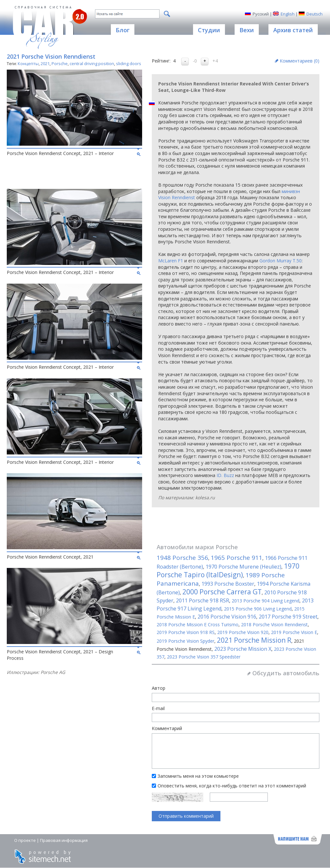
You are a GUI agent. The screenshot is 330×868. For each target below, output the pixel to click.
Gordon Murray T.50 (281, 261)
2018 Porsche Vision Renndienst (274, 624)
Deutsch (315, 14)
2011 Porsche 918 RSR (203, 600)
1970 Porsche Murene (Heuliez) (243, 567)
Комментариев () (300, 61)
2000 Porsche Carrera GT (222, 592)
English (288, 14)
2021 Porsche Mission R (254, 640)
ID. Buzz (225, 475)
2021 (45, 63)
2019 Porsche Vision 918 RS (186, 632)
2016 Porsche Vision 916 (227, 617)
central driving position (92, 63)
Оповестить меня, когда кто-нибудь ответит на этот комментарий (232, 786)
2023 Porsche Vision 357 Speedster (204, 657)
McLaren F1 (171, 261)
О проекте (25, 840)
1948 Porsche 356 (182, 558)
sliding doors (129, 63)
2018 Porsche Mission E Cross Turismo (198, 624)
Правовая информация (64, 840)
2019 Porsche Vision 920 (243, 632)
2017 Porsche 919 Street (288, 617)
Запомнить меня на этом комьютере (198, 776)
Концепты (28, 63)
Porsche (60, 63)
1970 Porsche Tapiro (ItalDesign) (228, 570)
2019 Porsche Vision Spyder (185, 641)
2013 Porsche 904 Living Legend (266, 601)
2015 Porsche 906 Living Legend (258, 609)
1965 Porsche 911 (237, 558)
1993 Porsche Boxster (228, 584)
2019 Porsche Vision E (294, 632)
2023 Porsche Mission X (243, 649)
